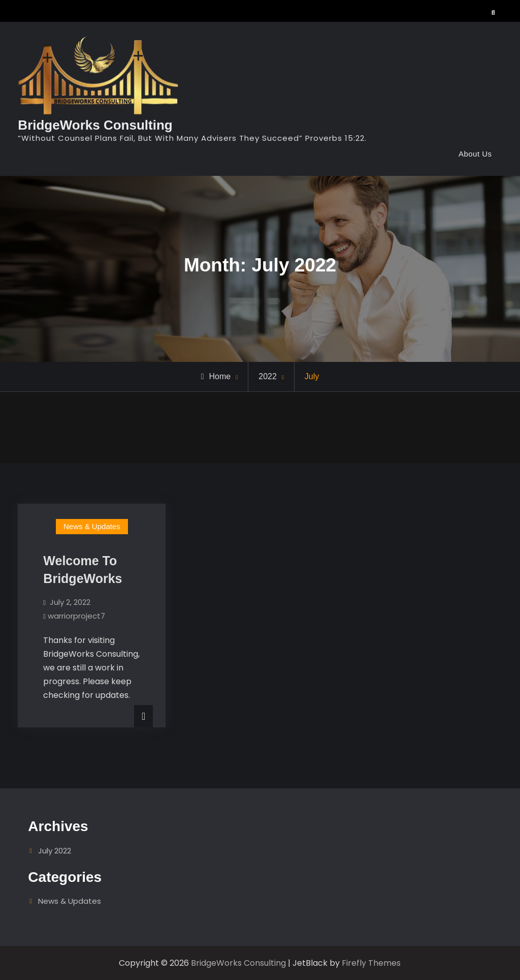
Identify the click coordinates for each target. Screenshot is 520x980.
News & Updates (92, 526)
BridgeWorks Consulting (95, 125)
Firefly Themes (371, 963)
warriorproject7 (76, 616)
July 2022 (55, 851)
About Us (475, 154)
